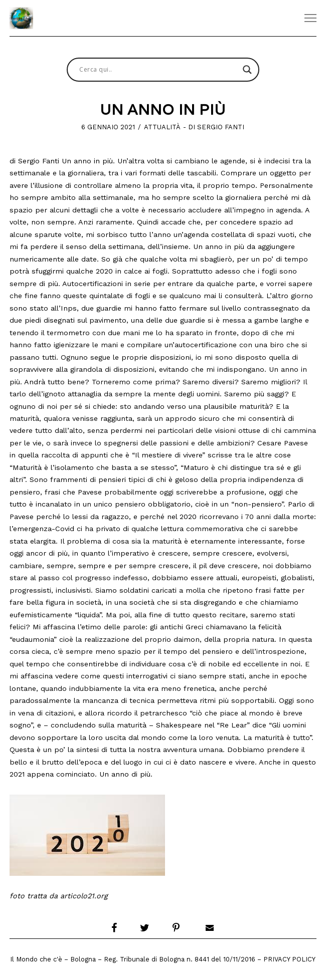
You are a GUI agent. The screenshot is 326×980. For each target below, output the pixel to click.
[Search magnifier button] (247, 70)
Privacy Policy (289, 959)
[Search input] (158, 70)
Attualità (162, 127)
